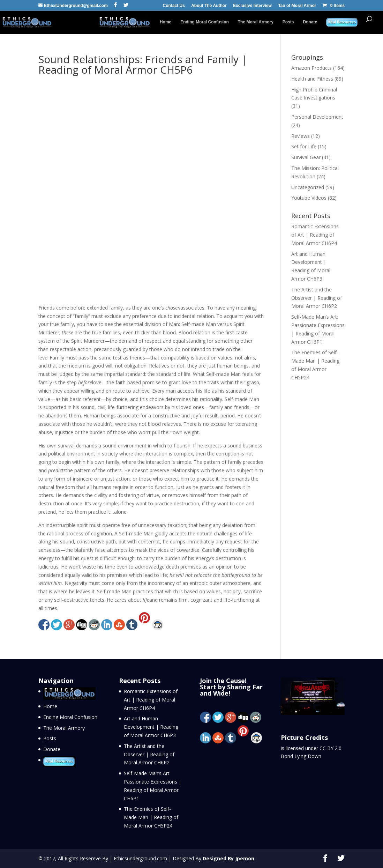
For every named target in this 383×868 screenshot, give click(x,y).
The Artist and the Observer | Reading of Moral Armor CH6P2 (317, 298)
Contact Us (174, 6)
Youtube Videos (309, 198)
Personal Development (317, 117)
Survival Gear (306, 157)
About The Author (209, 6)
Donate (310, 22)
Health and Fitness (312, 79)
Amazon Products (311, 68)
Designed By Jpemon (228, 858)
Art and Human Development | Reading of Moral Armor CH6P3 (151, 727)
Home (166, 22)
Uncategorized (308, 187)
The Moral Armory (256, 22)
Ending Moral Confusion (205, 22)
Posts (288, 22)
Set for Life (304, 146)
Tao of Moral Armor (297, 6)
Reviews (301, 136)
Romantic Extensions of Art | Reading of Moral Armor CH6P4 (315, 235)
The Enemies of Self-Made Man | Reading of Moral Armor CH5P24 (151, 817)
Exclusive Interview (252, 6)
